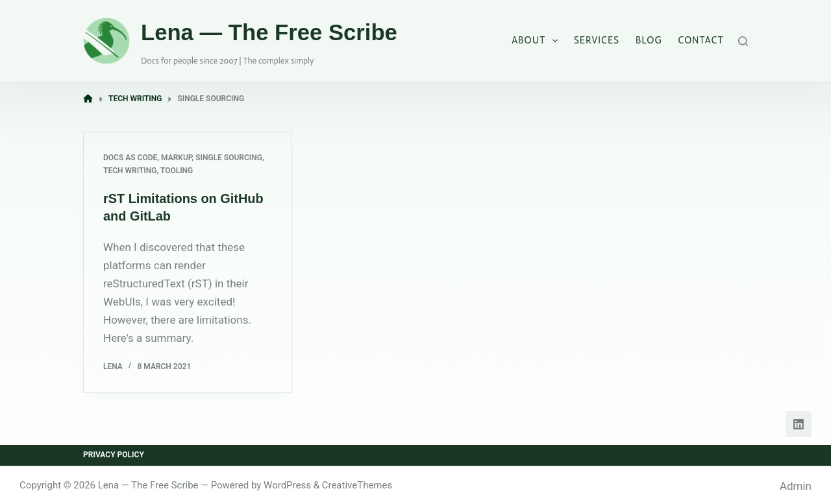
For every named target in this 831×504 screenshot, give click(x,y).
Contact (701, 40)
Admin (796, 485)
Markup (176, 158)
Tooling (177, 171)
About (537, 41)
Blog (649, 40)
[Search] (743, 41)
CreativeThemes (357, 484)
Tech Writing (130, 171)
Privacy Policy (114, 454)
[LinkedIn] (799, 424)
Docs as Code (130, 158)
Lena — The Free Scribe (269, 32)
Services (597, 40)
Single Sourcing (229, 158)
